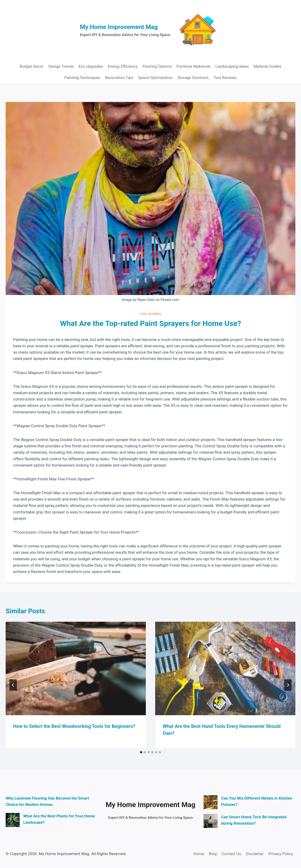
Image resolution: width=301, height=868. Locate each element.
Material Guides (268, 66)
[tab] (141, 752)
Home (199, 854)
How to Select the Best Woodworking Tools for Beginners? (74, 726)
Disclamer (255, 854)
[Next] (288, 685)
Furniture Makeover (194, 66)
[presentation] (76, 668)
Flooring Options (157, 66)
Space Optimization (155, 78)
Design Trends (61, 66)
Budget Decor (32, 66)
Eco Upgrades (91, 66)
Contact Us (231, 854)
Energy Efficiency (123, 66)
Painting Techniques (82, 78)
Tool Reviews (225, 78)
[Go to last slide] (13, 685)
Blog (213, 854)
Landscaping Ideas (232, 66)
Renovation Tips (119, 78)
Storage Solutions (193, 78)
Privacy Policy (281, 854)
